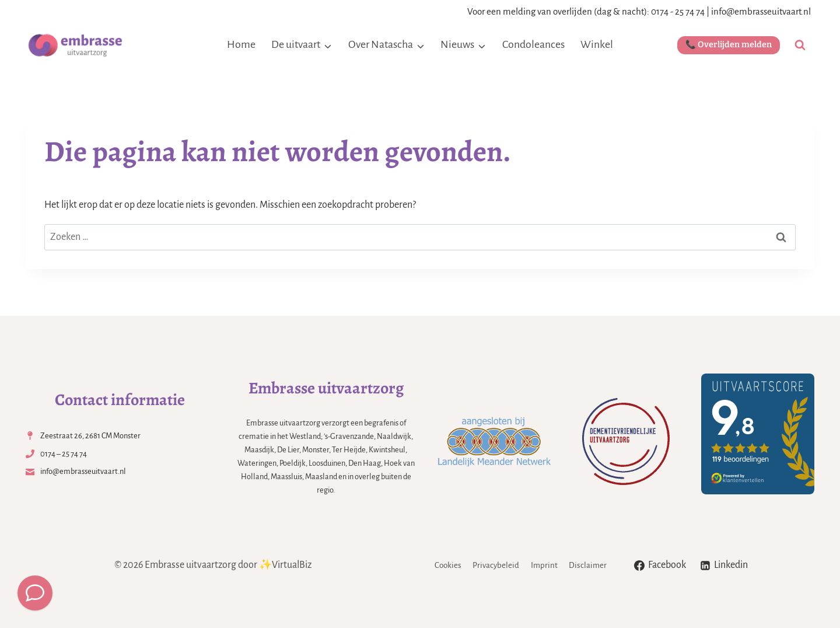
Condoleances (533, 44)
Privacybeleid (496, 565)
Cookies (448, 565)
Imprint (544, 565)
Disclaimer (588, 565)
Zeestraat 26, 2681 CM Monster (90, 436)
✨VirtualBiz (285, 565)
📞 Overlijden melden (729, 45)
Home (241, 44)
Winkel (597, 44)
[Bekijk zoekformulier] (800, 45)
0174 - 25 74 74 (678, 11)
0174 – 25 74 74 (64, 454)
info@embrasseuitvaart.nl (761, 11)
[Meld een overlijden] (35, 593)
